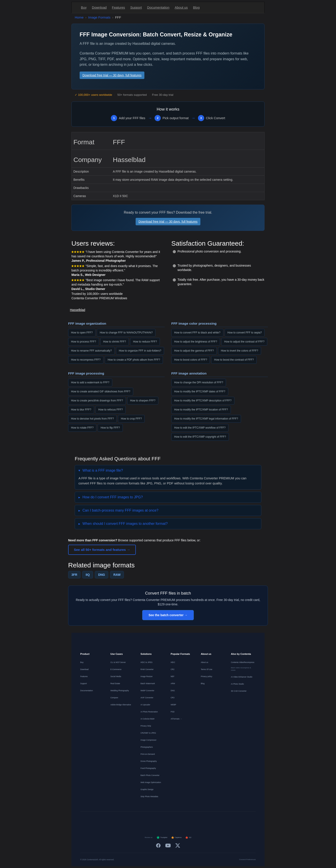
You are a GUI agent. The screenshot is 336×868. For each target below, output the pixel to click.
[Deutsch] (132, 820)
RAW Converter (147, 669)
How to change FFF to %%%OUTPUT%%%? (126, 333)
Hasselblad (77, 310)
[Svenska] (196, 820)
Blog (196, 7)
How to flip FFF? (110, 428)
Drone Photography (149, 761)
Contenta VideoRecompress (243, 662)
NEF (173, 676)
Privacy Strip (146, 726)
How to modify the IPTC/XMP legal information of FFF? (206, 419)
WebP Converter (147, 691)
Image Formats (99, 17)
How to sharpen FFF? (143, 401)
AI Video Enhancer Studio (242, 677)
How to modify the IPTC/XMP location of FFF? (201, 410)
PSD (173, 712)
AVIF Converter (147, 698)
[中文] (212, 820)
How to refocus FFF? (111, 410)
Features (119, 7)
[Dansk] (180, 820)
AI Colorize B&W (147, 719)
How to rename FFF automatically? (91, 351)
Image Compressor (148, 740)
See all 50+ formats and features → (102, 550)
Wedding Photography (120, 691)
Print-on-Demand (148, 754)
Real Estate (115, 683)
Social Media (116, 676)
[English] (124, 820)
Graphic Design (147, 789)
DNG (102, 575)
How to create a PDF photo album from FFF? (134, 360)
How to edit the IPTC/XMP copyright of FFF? (200, 437)
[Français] (140, 820)
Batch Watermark (148, 683)
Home (79, 17)
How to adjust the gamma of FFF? (194, 351)
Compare (114, 698)
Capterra (176, 838)
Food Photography (148, 768)
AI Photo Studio (237, 684)
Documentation (158, 7)
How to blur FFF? (81, 410)
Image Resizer (147, 676)
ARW (173, 683)
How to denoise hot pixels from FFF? (92, 419)
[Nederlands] (148, 820)
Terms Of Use (207, 669)
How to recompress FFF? (86, 360)
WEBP (173, 705)
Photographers (147, 747)
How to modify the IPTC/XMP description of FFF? (203, 401)
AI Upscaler (145, 705)
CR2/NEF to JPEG (148, 733)
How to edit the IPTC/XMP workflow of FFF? (200, 428)
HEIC (173, 662)
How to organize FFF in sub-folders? (140, 351)
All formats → (176, 719)
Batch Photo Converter (150, 775)
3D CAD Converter (239, 691)
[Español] (156, 820)
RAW (117, 575)
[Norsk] (188, 820)
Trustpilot (162, 838)
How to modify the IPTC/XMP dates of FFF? (200, 392)
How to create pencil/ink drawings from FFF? (97, 401)
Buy (84, 7)
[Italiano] (164, 820)
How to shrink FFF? (115, 342)
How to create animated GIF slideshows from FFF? (101, 392)
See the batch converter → (168, 615)
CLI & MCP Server (118, 662)
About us (181, 7)
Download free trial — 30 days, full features (112, 75)
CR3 (173, 698)
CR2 (173, 669)
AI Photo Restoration (149, 712)
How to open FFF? (82, 333)
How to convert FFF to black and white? (197, 333)
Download (99, 7)
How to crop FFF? (131, 419)
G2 (188, 838)
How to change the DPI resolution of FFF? (199, 382)
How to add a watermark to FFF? (90, 382)
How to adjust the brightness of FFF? (196, 342)
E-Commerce (116, 669)
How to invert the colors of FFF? (240, 351)
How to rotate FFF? (82, 428)
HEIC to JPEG (146, 662)
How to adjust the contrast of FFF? (244, 342)
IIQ (88, 575)
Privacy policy (207, 676)
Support (136, 7)
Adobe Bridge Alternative (121, 705)
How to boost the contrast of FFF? (234, 360)
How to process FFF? (84, 342)
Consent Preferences (247, 860)
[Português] (172, 820)
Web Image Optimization (151, 782)
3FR (74, 575)
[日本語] (204, 820)
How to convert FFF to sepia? (245, 333)
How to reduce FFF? (145, 342)
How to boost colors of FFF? (191, 360)
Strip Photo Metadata (149, 796)
